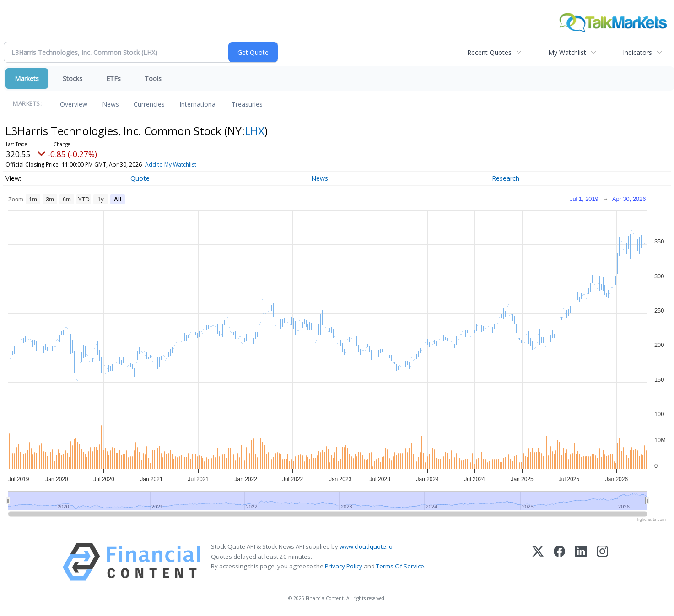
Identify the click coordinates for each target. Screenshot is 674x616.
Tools (153, 78)
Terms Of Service (400, 566)
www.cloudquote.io (366, 546)
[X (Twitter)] (538, 562)
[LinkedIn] (581, 562)
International (198, 104)
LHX (255, 131)
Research (506, 178)
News (111, 104)
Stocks (73, 78)
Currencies (149, 104)
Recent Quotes (489, 52)
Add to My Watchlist (171, 165)
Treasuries (247, 104)
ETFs (113, 78)
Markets (27, 78)
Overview (74, 104)
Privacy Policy (344, 566)
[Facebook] (559, 562)
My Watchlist (567, 52)
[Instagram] (602, 562)
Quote (140, 178)
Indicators (637, 52)
